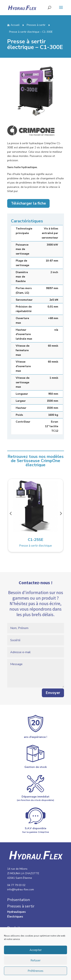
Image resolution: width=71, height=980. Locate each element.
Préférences (35, 971)
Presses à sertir (36, 25)
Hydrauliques (16, 912)
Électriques (15, 917)
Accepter (36, 950)
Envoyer (53, 704)
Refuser (35, 960)
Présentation (19, 900)
